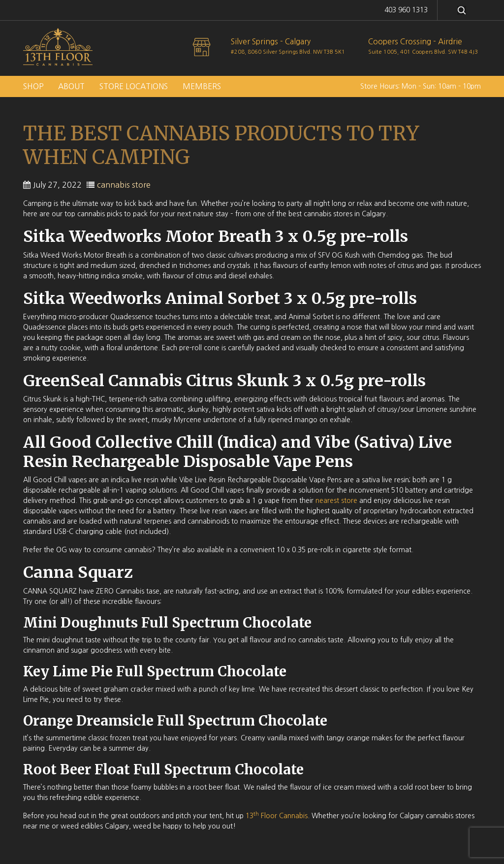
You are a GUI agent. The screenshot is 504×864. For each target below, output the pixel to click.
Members (202, 86)
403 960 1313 (406, 10)
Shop (33, 86)
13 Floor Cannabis (277, 816)
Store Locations (134, 86)
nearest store (336, 500)
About (71, 86)
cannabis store (124, 185)
